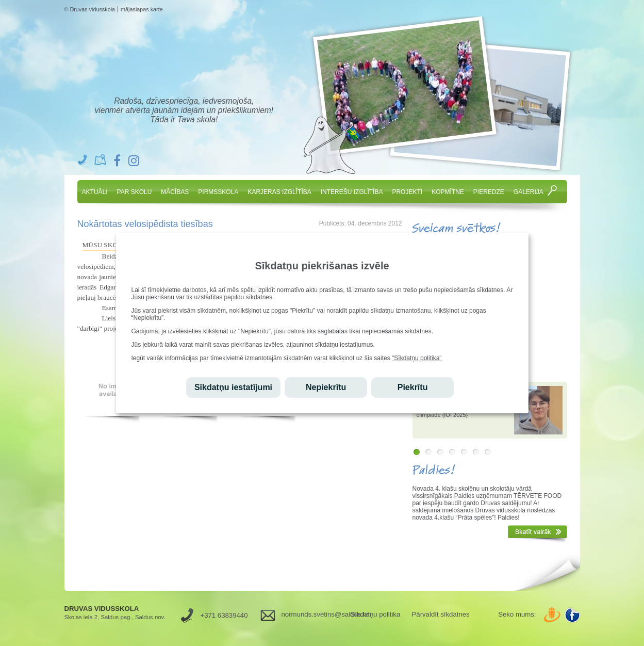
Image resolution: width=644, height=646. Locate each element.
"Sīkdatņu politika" (417, 358)
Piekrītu (413, 387)
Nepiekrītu (326, 387)
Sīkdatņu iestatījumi (233, 387)
